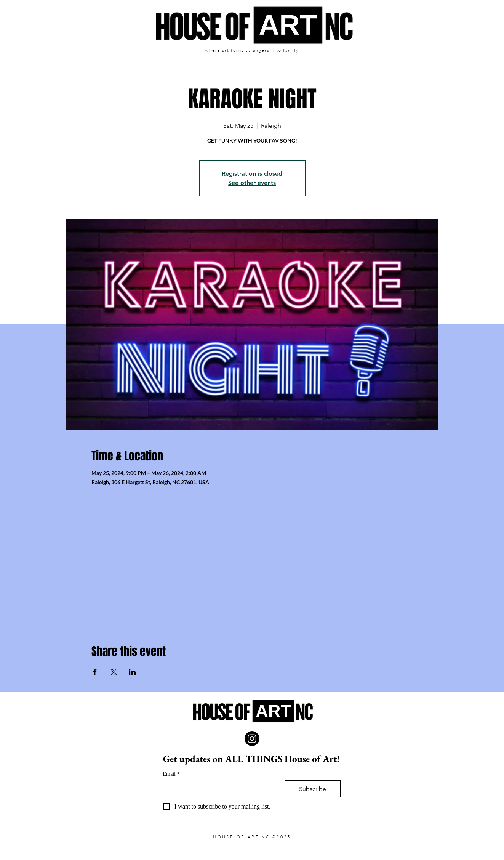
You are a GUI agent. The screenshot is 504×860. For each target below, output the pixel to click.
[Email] (219, 788)
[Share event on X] (114, 672)
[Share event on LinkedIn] (132, 672)
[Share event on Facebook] (95, 672)
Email (171, 774)
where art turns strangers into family (252, 50)
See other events (252, 183)
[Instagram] (252, 739)
